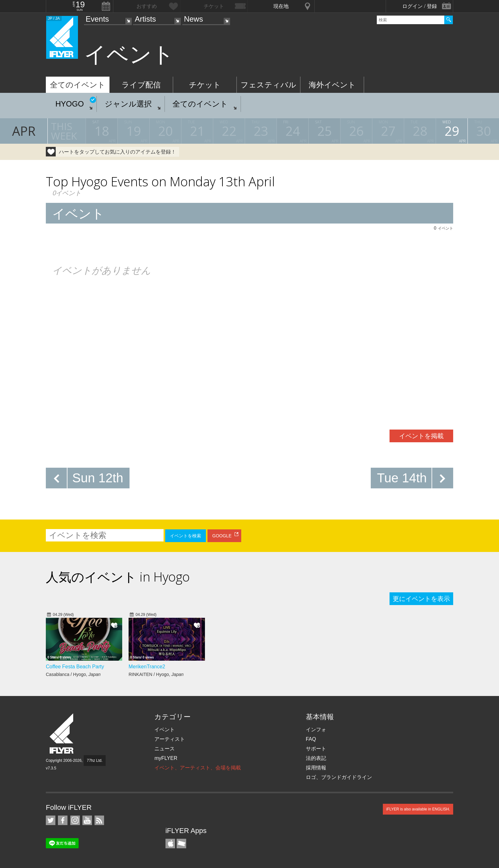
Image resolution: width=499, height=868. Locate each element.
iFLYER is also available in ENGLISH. (418, 809)
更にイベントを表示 (421, 599)
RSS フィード (99, 820)
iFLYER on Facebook (63, 820)
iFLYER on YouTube (87, 820)
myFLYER (166, 758)
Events (97, 19)
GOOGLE (222, 536)
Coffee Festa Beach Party (75, 667)
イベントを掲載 (421, 436)
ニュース (165, 749)
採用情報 (316, 768)
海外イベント (332, 85)
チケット (205, 85)
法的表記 (316, 758)
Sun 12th (98, 478)
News (193, 19)
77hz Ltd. (95, 761)
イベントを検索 (186, 536)
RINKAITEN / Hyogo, (156, 674)
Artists (145, 19)
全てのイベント (78, 85)
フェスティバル (268, 85)
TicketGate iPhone (181, 844)
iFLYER (62, 734)
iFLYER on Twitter (51, 820)
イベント (165, 730)
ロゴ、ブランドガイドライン (339, 777)
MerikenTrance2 (147, 667)
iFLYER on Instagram (75, 820)
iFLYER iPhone (170, 844)
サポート (316, 749)
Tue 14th (402, 478)
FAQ (311, 739)
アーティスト (170, 739)
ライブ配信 (141, 85)
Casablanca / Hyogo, (73, 674)
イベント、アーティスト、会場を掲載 (198, 768)
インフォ (316, 730)
